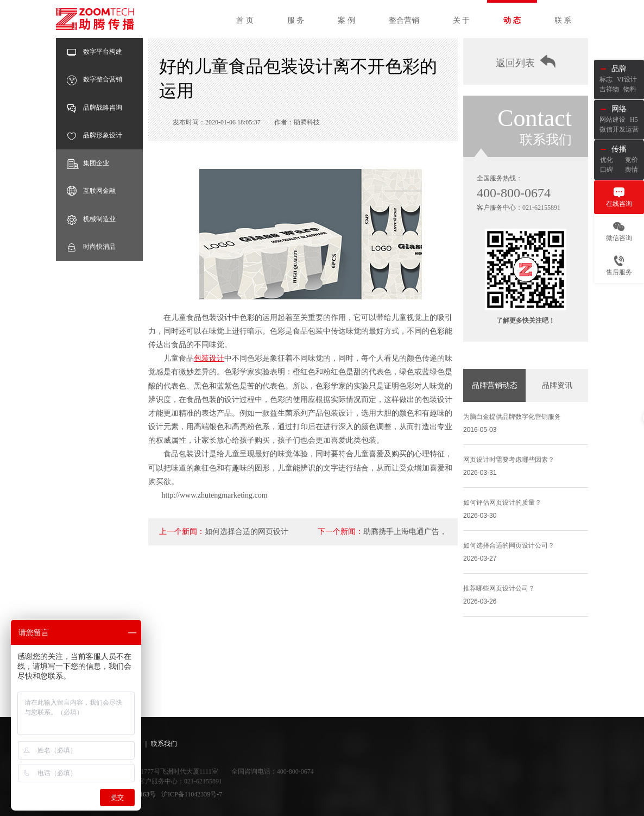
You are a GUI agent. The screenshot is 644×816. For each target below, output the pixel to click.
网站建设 (613, 120)
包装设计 (209, 358)
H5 (634, 120)
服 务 (296, 20)
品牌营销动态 (495, 385)
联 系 (563, 20)
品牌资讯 (557, 385)
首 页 (245, 20)
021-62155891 (541, 208)
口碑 (607, 170)
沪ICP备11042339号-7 (192, 794)
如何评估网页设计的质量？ (502, 503)
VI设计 (627, 79)
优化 (607, 160)
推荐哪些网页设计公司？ (499, 588)
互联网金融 (91, 191)
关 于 (462, 20)
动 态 (512, 20)
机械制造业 (91, 219)
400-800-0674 (514, 193)
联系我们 (164, 744)
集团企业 (88, 163)
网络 (619, 109)
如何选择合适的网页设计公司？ (509, 545)
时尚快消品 (91, 247)
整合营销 (404, 20)
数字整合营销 (94, 80)
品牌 (619, 69)
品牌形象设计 (94, 136)
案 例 (346, 20)
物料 (630, 89)
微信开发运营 (619, 129)
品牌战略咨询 (94, 108)
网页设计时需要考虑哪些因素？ (509, 460)
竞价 (632, 160)
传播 (619, 149)
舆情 (632, 170)
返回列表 (526, 62)
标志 (606, 79)
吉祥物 (609, 89)
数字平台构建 (94, 52)
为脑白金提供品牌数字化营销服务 (512, 417)
